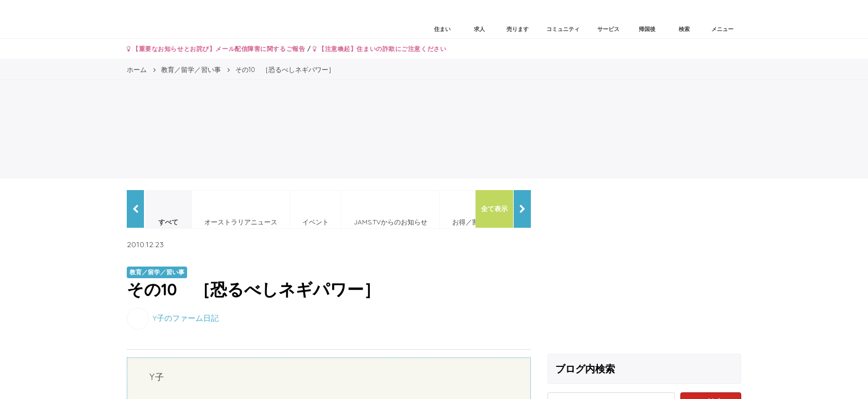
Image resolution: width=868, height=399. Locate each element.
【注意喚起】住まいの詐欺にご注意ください (379, 49)
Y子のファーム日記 (186, 318)
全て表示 (494, 209)
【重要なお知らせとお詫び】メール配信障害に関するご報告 (216, 49)
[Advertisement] (644, 268)
